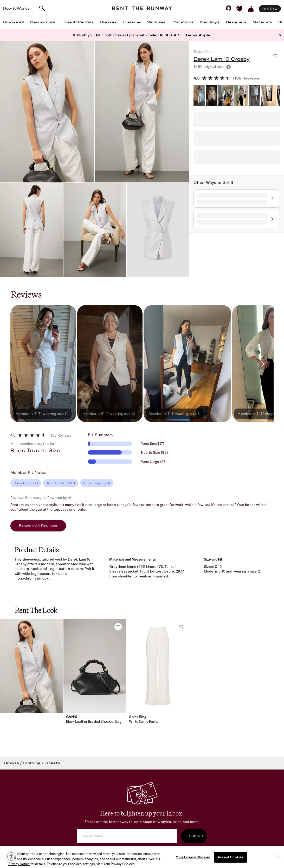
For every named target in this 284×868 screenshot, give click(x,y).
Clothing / (34, 763)
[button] (32, 677)
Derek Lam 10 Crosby (222, 59)
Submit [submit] (196, 836)
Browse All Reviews (38, 526)
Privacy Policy (186, 850)
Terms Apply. (198, 35)
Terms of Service (153, 850)
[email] (127, 836)
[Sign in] (229, 8)
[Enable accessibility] (11, 857)
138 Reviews (61, 435)
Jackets (52, 763)
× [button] (280, 35)
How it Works (16, 8)
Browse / (14, 763)
